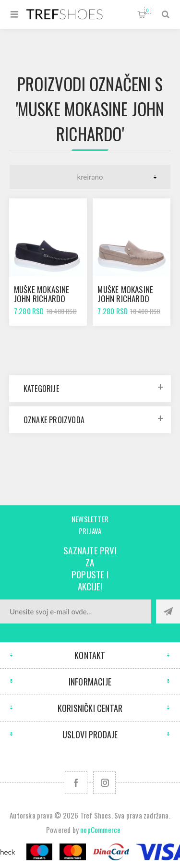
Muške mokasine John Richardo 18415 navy (42, 299)
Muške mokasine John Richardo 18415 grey (125, 299)
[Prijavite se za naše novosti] (76, 611)
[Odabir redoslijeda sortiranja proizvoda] (90, 177)
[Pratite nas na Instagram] (104, 783)
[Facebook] (76, 783)
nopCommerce (100, 830)
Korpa (148, 10)
